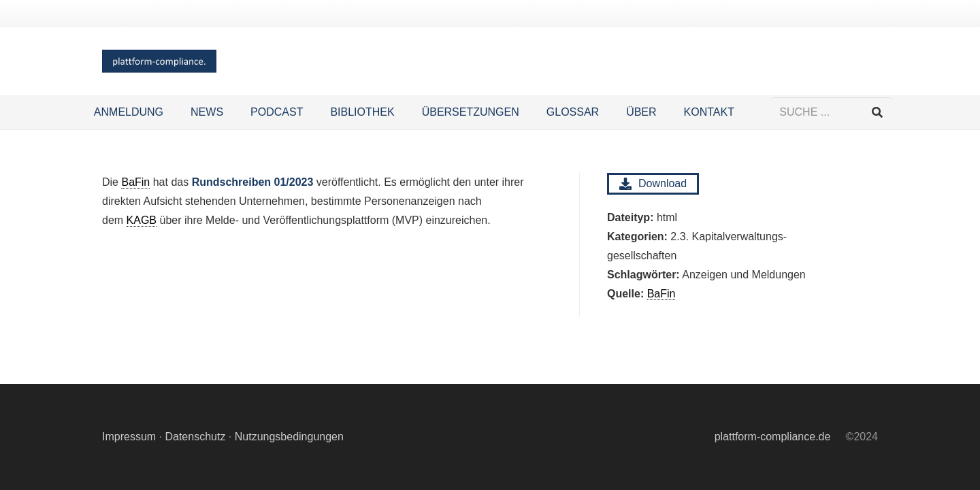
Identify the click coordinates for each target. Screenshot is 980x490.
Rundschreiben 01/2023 (253, 182)
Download (653, 184)
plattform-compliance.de (773, 437)
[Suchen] (877, 113)
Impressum (129, 437)
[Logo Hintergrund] (159, 62)
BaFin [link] (661, 294)
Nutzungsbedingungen (289, 437)
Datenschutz (195, 437)
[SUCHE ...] (832, 113)
